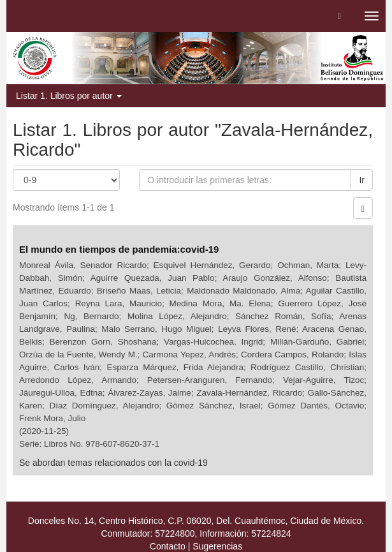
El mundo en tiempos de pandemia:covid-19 (120, 249)
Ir (362, 180)
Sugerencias (217, 546)
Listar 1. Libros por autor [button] (69, 96)
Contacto (168, 546)
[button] (339, 16)
